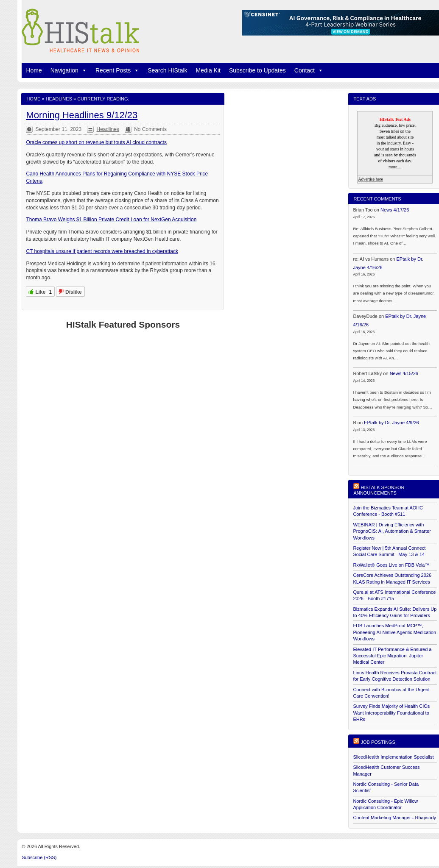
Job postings (378, 742)
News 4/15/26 (404, 373)
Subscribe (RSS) (39, 857)
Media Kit (208, 70)
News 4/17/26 (395, 210)
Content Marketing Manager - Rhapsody (394, 818)
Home (34, 70)
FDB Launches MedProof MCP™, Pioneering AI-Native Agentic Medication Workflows (394, 632)
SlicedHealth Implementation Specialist (393, 757)
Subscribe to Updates (257, 70)
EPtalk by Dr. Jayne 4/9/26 (391, 423)
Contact (309, 70)
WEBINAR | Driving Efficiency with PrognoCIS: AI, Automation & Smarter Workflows (392, 531)
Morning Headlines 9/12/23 (82, 115)
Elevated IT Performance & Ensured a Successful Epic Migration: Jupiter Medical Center (392, 656)
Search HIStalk (167, 70)
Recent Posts (117, 70)
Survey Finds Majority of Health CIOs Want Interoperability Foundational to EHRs (391, 713)
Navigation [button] (69, 70)
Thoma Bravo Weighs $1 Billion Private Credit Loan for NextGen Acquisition (111, 220)
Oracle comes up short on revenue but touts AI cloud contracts (96, 142)
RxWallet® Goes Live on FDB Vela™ (391, 565)
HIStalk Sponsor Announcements (379, 490)
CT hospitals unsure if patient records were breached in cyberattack (102, 251)
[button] (83, 70)
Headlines (59, 99)
